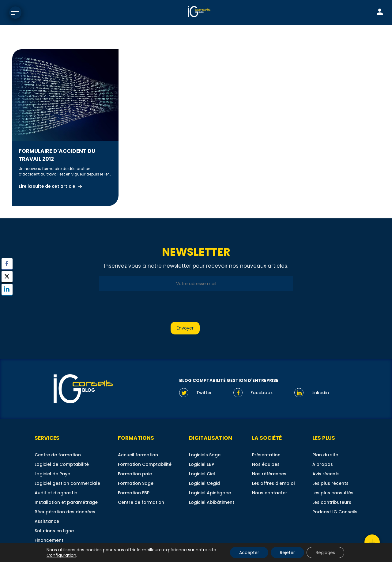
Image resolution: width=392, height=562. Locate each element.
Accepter (249, 553)
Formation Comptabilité (145, 464)
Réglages (325, 553)
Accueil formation (138, 455)
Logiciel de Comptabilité (62, 464)
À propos (323, 464)
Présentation (266, 455)
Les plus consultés (333, 493)
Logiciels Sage (205, 455)
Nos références (269, 474)
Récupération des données (65, 512)
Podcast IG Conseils (335, 512)
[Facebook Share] (7, 264)
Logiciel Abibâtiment (212, 502)
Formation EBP (134, 493)
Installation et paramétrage (66, 502)
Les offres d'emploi (273, 483)
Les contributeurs (332, 502)
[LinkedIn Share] (7, 289)
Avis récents (326, 474)
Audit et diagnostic (56, 493)
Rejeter (287, 553)
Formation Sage (136, 483)
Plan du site (325, 455)
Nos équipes (266, 464)
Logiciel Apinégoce (210, 493)
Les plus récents (330, 483)
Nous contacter (270, 493)
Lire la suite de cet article (47, 186)
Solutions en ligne (54, 531)
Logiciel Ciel (202, 474)
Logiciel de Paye (52, 474)
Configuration (61, 555)
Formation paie (135, 474)
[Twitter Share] (7, 277)
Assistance (47, 521)
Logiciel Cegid (204, 483)
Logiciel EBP (202, 464)
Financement (49, 540)
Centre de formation (58, 455)
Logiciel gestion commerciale (67, 483)
